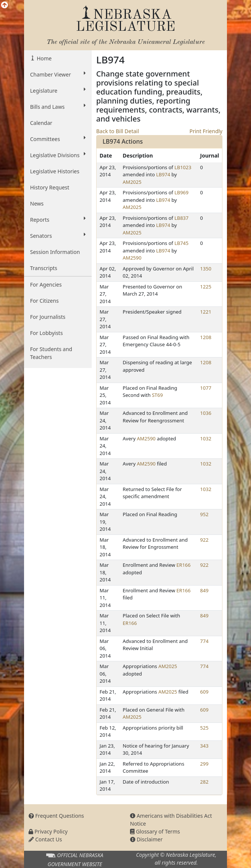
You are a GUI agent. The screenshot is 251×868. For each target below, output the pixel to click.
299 (204, 764)
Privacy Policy (48, 831)
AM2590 (132, 258)
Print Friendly (206, 131)
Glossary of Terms (155, 831)
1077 (206, 388)
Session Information (55, 252)
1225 (206, 287)
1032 (206, 439)
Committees (58, 139)
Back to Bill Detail (118, 131)
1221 (206, 312)
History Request (50, 187)
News (37, 203)
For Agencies (46, 285)
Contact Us (45, 839)
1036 (206, 413)
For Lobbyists (46, 333)
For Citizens (44, 301)
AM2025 (132, 182)
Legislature (58, 90)
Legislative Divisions (58, 155)
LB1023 (183, 167)
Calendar (41, 123)
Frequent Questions (56, 816)
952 (204, 514)
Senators (58, 236)
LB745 (181, 243)
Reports (58, 219)
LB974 (163, 174)
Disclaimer (146, 839)
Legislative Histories (55, 171)
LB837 (181, 218)
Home (43, 58)
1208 (206, 337)
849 (204, 590)
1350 (206, 269)
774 (204, 641)
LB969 (181, 192)
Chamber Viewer (58, 74)
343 (204, 746)
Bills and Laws (58, 107)
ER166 (184, 565)
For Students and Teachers (51, 353)
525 (204, 728)
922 (204, 540)
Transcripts (44, 268)
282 (204, 782)
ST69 (157, 395)
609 (204, 692)
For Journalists (48, 317)
